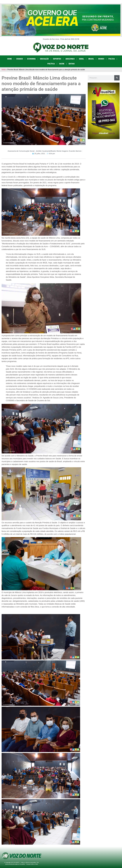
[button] (44, 220)
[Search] (117, 78)
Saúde (62, 64)
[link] (44, 637)
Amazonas (70, 59)
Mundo (101, 59)
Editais (72, 64)
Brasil (91, 59)
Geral (81, 59)
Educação (44, 59)
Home (9, 59)
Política (51, 64)
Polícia (112, 59)
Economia (31, 59)
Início (4, 70)
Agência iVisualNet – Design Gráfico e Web (26, 864)
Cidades (19, 59)
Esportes (57, 59)
